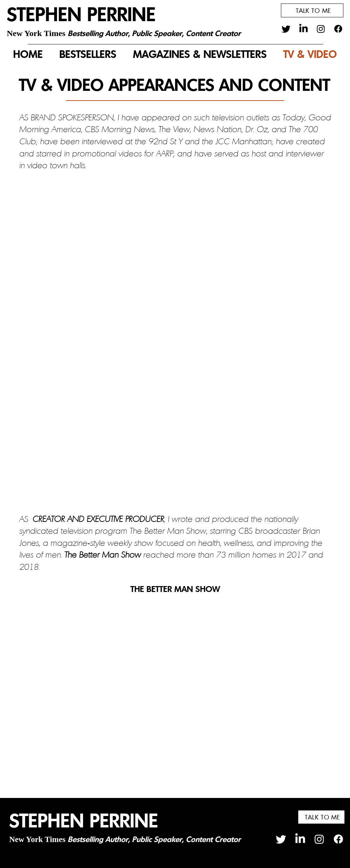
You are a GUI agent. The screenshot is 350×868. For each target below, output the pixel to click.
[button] (312, 10)
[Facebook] (338, 29)
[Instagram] (321, 29)
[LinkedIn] (303, 29)
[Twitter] (286, 29)
